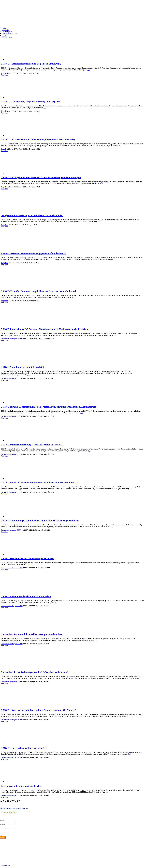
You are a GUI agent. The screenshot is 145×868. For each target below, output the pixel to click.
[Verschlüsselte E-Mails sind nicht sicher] (21, 782)
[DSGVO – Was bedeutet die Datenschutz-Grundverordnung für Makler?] (21, 706)
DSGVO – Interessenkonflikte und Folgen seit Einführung (31, 64)
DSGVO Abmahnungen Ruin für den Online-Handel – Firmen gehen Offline (40, 521)
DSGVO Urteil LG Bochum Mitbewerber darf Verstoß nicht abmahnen (38, 483)
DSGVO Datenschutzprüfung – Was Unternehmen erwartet (32, 445)
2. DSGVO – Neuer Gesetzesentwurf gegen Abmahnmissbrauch (33, 253)
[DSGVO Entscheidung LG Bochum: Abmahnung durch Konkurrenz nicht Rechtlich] (21, 325)
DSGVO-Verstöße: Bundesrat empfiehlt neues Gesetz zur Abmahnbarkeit (39, 291)
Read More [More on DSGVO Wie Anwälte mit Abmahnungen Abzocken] (4, 570)
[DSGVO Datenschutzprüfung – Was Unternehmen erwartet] (21, 440)
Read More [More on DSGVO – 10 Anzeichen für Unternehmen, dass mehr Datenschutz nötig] (4, 151)
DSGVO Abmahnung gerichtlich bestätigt (22, 367)
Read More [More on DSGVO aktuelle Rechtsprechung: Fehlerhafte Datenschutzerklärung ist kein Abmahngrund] (4, 418)
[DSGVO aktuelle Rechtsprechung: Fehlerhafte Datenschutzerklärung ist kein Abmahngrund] (21, 402)
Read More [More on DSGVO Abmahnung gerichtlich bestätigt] (4, 380)
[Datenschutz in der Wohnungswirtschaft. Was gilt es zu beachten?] (21, 668)
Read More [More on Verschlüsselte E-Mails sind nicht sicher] (4, 797)
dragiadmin (4, 73)
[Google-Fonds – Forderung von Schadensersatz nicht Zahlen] (21, 211)
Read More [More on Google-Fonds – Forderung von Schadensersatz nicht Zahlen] (4, 227)
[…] (89, 70)
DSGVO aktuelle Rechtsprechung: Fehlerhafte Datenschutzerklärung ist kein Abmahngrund (49, 407)
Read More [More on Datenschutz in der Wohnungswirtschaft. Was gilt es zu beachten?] (4, 684)
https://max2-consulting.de (42, 859)
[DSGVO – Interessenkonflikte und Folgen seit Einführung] (21, 59)
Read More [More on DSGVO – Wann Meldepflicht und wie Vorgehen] (4, 608)
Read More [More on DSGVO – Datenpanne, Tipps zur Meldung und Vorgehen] (4, 113)
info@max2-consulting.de (12, 856)
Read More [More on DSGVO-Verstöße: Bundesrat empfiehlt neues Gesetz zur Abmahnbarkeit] (4, 303)
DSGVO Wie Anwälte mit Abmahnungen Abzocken (27, 558)
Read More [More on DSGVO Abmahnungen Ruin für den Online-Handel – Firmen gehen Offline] (4, 532)
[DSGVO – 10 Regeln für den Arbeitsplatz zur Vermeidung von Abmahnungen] (21, 173)
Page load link (5, 866)
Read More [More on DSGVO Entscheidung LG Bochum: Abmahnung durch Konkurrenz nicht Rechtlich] (4, 340)
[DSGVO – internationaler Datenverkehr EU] (21, 744)
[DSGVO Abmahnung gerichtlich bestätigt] (21, 363)
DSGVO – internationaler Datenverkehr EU (24, 748)
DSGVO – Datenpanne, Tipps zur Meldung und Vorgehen (31, 102)
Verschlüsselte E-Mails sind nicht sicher (21, 786)
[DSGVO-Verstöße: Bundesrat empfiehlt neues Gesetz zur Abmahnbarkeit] (21, 287)
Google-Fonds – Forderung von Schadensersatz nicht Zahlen (32, 215)
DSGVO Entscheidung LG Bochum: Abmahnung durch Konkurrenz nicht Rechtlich (44, 329)
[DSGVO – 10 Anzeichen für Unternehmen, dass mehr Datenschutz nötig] (21, 135)
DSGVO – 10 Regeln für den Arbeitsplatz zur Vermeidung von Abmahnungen (41, 177)
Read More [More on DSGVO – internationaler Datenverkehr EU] (4, 759)
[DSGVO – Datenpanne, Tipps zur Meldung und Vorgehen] (21, 97)
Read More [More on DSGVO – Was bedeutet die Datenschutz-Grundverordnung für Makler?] (4, 721)
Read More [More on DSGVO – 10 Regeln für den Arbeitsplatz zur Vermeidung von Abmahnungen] (4, 189)
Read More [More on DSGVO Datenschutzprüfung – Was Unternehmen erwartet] (4, 456)
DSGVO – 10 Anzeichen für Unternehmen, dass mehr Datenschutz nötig (38, 140)
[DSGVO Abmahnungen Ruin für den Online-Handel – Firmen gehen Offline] (21, 516)
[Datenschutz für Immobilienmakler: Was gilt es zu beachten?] (21, 630)
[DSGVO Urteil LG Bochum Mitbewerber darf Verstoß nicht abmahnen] (21, 478)
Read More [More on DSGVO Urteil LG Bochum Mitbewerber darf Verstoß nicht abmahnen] (4, 494)
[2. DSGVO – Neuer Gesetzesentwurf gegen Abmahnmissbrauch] (21, 249)
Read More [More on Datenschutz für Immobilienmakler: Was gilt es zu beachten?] (4, 646)
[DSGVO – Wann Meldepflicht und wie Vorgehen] (21, 592)
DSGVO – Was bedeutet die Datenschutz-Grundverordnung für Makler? (38, 710)
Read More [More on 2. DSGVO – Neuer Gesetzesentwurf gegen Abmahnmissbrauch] (4, 265)
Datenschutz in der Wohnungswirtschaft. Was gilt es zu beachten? (35, 672)
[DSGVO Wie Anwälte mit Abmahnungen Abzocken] (21, 554)
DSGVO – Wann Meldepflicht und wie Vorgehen (26, 596)
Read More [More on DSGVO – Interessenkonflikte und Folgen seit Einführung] (4, 75)
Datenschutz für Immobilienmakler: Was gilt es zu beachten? (32, 634)
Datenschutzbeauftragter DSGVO (12, 339)
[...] (121, 146)
